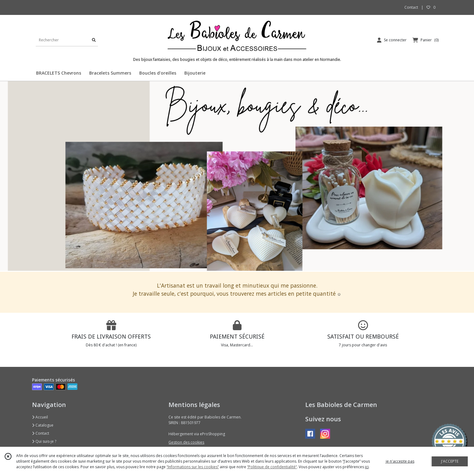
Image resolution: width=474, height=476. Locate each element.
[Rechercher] (94, 40)
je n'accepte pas (400, 461)
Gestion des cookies (186, 442)
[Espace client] (392, 40)
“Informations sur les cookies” (193, 467)
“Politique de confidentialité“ (272, 467)
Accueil (40, 417)
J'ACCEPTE (450, 461)
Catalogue (43, 425)
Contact (411, 7)
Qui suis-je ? (44, 441)
